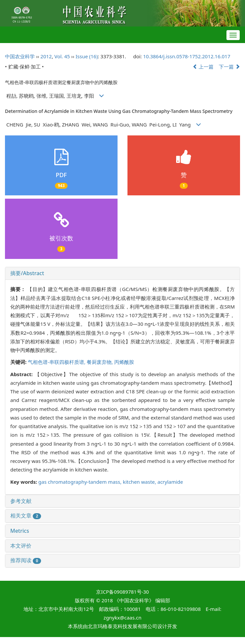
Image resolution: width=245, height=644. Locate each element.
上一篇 (203, 67)
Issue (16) (87, 56)
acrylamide (170, 482)
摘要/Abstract (27, 273)
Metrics (20, 531)
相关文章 (26, 516)
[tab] (122, 273)
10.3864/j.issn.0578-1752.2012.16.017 (187, 56)
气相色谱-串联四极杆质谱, (57, 362)
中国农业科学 (20, 56)
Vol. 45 (62, 56)
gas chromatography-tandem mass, (81, 482)
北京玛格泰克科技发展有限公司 (122, 626)
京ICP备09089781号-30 (122, 592)
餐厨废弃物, (100, 362)
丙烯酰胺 (124, 362)
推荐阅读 (26, 560)
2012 (46, 56)
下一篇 (229, 67)
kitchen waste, (140, 482)
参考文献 (21, 501)
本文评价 (21, 546)
